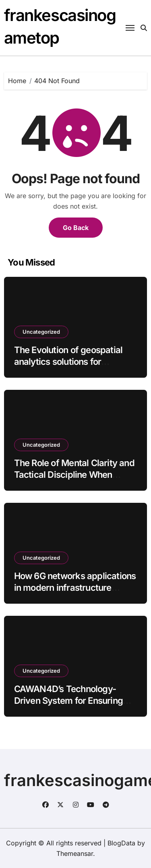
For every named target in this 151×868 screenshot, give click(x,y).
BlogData (121, 843)
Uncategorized (41, 332)
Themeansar (75, 853)
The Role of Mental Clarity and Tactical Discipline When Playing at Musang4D (74, 474)
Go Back (76, 228)
